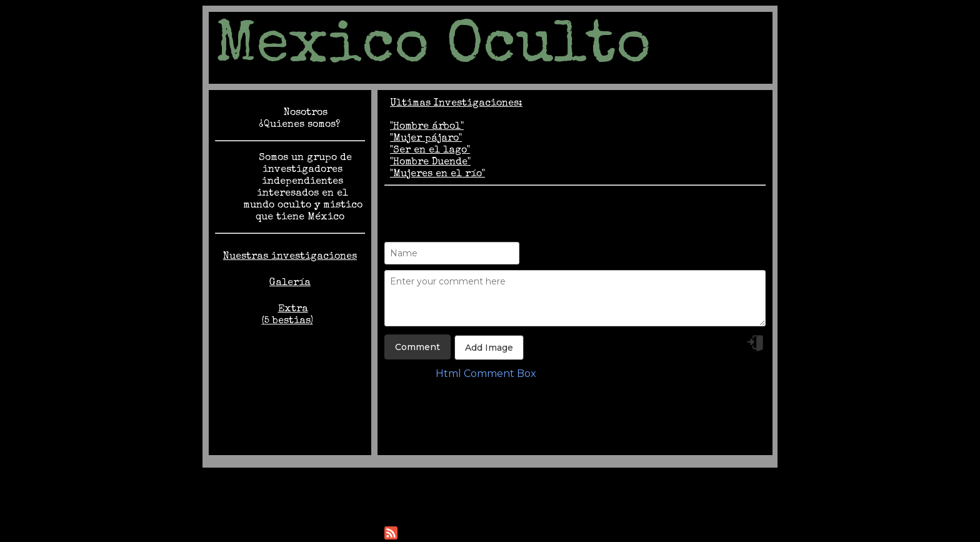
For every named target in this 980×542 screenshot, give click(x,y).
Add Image (489, 348)
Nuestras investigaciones (290, 257)
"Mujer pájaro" (426, 139)
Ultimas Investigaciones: (456, 104)
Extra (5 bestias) (287, 315)
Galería (290, 283)
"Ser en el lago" (430, 151)
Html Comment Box (486, 374)
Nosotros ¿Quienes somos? (300, 119)
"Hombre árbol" (427, 127)
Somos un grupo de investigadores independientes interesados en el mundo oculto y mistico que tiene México (303, 188)
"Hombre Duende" (430, 163)
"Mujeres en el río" (437, 174)
